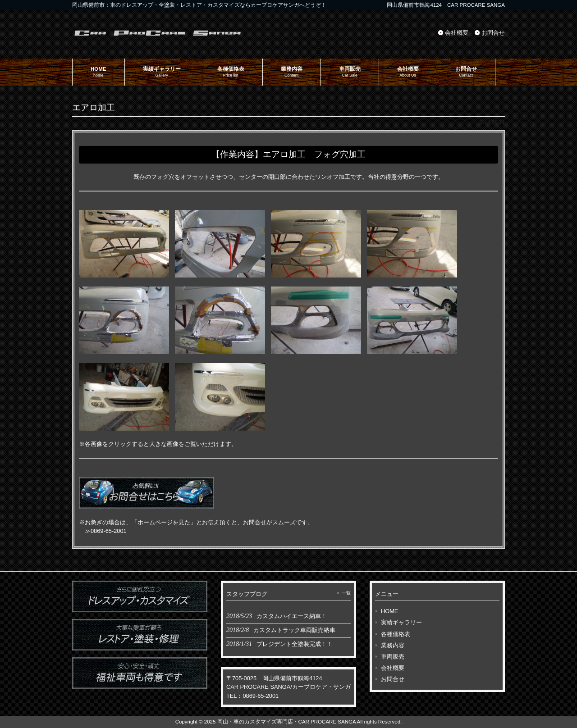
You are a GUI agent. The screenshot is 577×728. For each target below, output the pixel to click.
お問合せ (493, 33)
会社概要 (457, 33)
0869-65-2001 (109, 531)
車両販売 (393, 657)
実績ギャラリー (401, 622)
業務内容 (393, 645)
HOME (389, 611)
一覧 (346, 593)
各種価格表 (396, 634)
